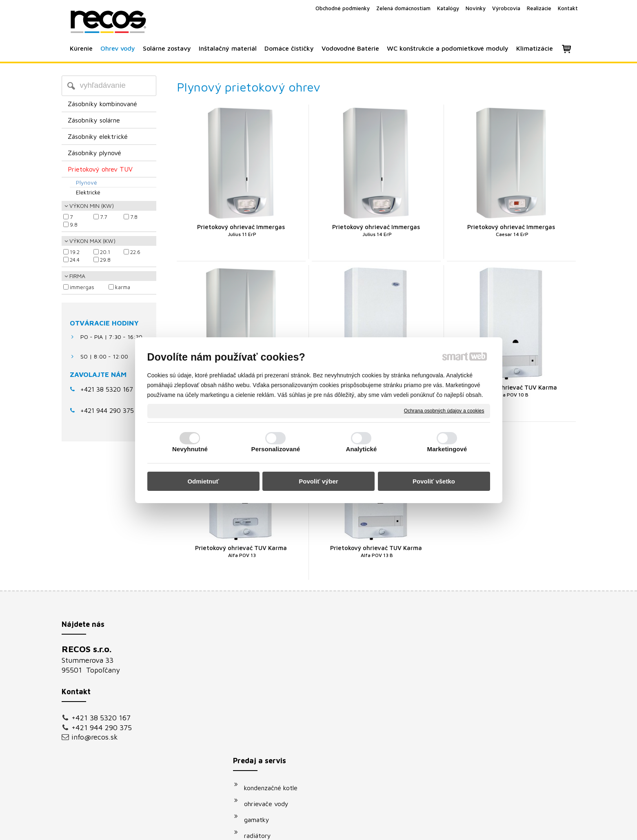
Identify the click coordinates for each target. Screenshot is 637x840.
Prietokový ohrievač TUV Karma (511, 391)
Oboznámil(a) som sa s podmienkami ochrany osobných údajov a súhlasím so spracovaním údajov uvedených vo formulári (497, 747)
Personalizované (276, 449)
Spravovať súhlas (457, 828)
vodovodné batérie (275, 731)
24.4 (75, 260)
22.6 (135, 252)
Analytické (361, 449)
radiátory (262, 699)
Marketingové (447, 449)
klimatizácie (265, 763)
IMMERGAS (82, 287)
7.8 (134, 217)
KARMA (123, 287)
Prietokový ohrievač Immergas (241, 230)
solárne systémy (272, 715)
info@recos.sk (95, 737)
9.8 (74, 225)
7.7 (103, 217)
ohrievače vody (270, 667)
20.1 (105, 252)
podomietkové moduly (280, 747)
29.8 (105, 260)
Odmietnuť (203, 481)
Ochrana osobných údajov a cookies (444, 410)
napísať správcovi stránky (309, 828)
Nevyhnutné (190, 449)
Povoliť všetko (434, 481)
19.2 (75, 252)
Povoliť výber (318, 481)
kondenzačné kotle (275, 651)
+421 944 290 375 (102, 727)
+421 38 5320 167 (107, 389)
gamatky (261, 683)
